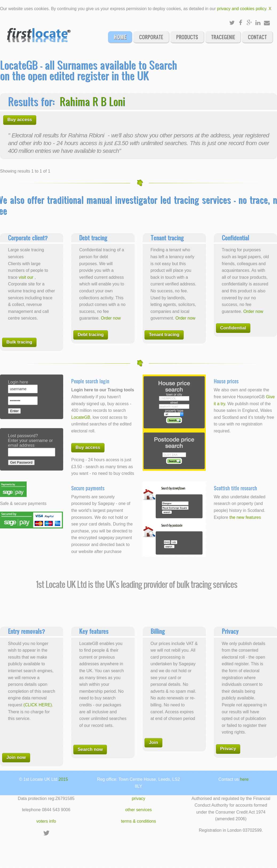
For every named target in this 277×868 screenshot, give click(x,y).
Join (153, 742)
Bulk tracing (19, 342)
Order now (111, 318)
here (244, 779)
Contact (257, 37)
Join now (16, 757)
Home (120, 37)
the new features (245, 517)
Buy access (20, 120)
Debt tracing (91, 335)
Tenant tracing (164, 335)
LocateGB (81, 417)
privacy (138, 799)
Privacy (228, 749)
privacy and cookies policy (242, 9)
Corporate (151, 37)
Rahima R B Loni (92, 101)
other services (139, 810)
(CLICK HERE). (38, 705)
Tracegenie (223, 37)
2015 (63, 779)
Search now (90, 749)
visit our (27, 277)
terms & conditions (139, 821)
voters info (46, 821)
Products (187, 37)
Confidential (233, 328)
